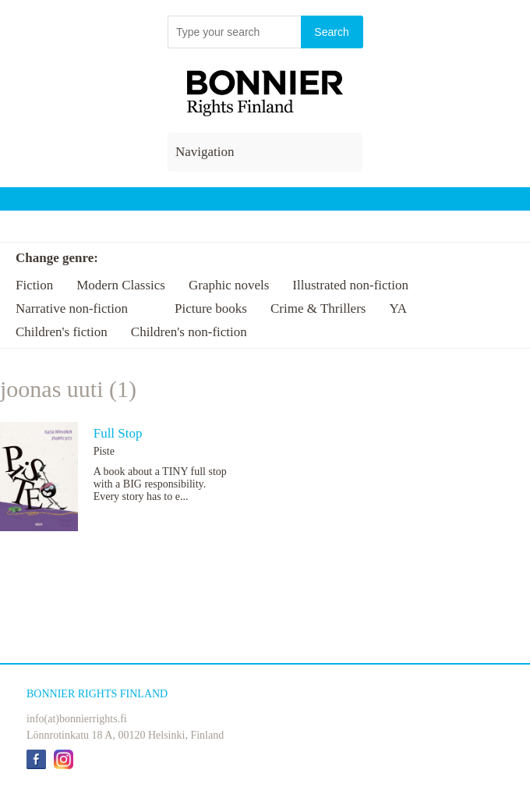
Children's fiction (62, 332)
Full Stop (118, 433)
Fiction (34, 285)
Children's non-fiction (189, 332)
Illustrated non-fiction (350, 285)
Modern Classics (121, 285)
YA (398, 308)
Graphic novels (229, 285)
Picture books (211, 308)
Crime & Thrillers (318, 308)
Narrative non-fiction (72, 308)
